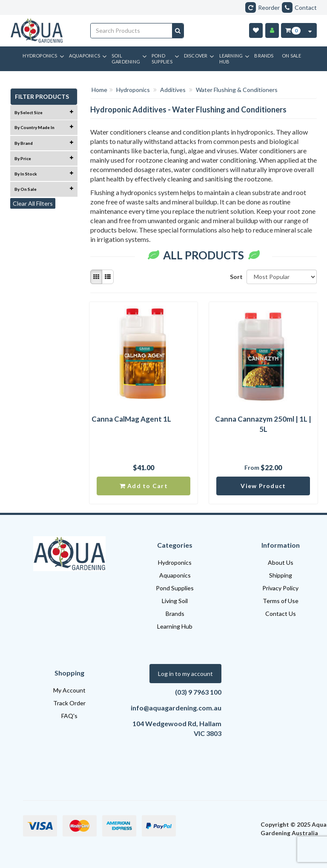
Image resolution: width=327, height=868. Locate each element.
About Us (281, 562)
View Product (263, 486)
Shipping (281, 575)
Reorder (262, 7)
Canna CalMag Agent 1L (131, 419)
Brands (175, 614)
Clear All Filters (33, 203)
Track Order (69, 703)
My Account (69, 690)
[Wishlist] (256, 30)
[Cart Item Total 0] (292, 30)
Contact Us (281, 614)
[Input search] (132, 31)
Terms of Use (281, 601)
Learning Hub (175, 626)
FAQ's (69, 716)
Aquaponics (175, 575)
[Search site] (178, 31)
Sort (235, 277)
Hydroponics (175, 562)
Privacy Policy (280, 588)
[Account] (272, 30)
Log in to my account (185, 674)
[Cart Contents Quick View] (310, 30)
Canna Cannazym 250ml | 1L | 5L (263, 424)
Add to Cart (144, 486)
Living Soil (175, 601)
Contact (299, 7)
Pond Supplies (175, 588)
